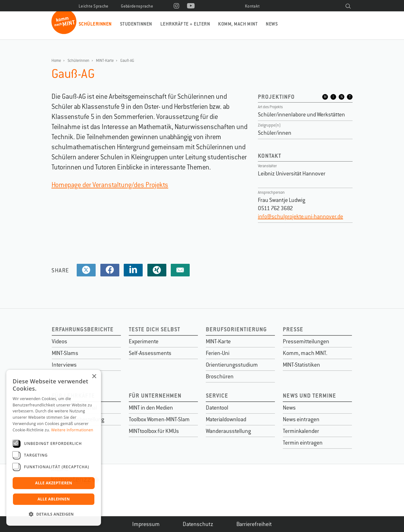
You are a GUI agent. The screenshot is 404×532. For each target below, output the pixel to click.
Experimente (144, 341)
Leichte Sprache (94, 6)
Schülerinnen (95, 24)
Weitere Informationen (72, 430)
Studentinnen (136, 24)
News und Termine (309, 396)
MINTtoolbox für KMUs (154, 431)
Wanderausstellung (228, 431)
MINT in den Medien (151, 408)
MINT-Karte (105, 61)
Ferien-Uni (218, 353)
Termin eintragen (303, 443)
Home (56, 61)
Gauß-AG (127, 61)
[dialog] (54, 448)
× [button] (94, 377)
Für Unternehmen (155, 396)
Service (217, 396)
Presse (293, 329)
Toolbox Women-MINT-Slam (159, 419)
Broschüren (220, 376)
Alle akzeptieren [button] (54, 483)
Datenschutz (198, 524)
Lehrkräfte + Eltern (185, 24)
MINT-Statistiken (301, 365)
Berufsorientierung (236, 329)
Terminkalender (301, 431)
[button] (54, 514)
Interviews (64, 365)
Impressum (146, 524)
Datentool (217, 408)
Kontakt (252, 6)
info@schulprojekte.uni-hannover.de (300, 216)
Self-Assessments (150, 353)
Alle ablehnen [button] (54, 499)
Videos (59, 341)
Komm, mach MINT (238, 24)
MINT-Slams (65, 353)
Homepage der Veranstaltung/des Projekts (110, 185)
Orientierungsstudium (232, 365)
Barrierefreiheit (254, 524)
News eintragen (301, 419)
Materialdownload (226, 419)
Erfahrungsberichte (83, 329)
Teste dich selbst (154, 329)
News (272, 24)
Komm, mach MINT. (305, 353)
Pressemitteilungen (306, 341)
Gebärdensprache (137, 6)
